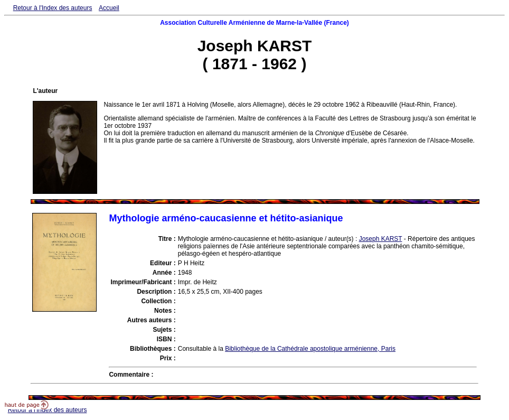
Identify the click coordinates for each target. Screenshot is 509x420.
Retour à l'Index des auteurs (53, 8)
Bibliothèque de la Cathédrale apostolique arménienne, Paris (310, 349)
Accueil (109, 8)
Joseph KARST (381, 239)
